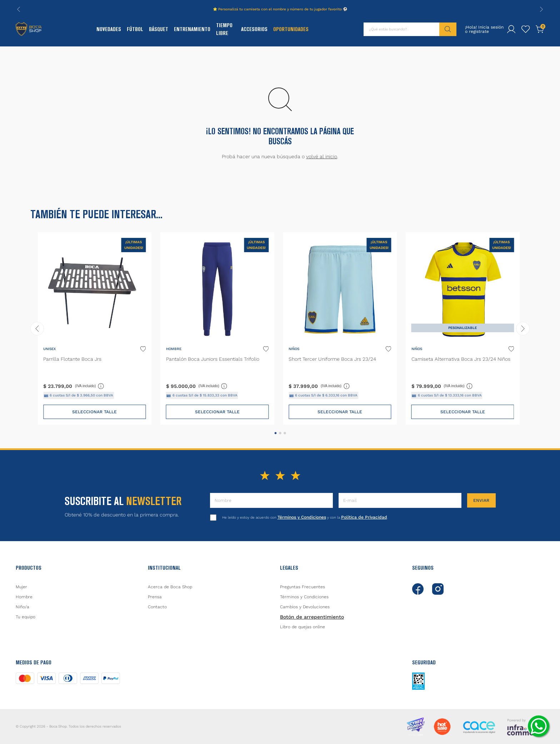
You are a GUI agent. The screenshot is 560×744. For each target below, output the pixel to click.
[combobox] (410, 29)
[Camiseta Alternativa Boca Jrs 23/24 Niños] (463, 328)
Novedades (109, 29)
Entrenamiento (192, 29)
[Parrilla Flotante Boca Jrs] (94, 328)
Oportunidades (291, 29)
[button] (276, 433)
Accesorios (254, 29)
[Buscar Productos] (448, 29)
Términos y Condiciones (302, 517)
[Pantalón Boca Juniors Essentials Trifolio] (217, 328)
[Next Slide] (541, 9)
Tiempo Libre (224, 29)
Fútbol (135, 29)
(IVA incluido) (90, 386)
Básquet (159, 29)
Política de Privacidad (364, 517)
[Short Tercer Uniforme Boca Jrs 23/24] (340, 328)
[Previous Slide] (19, 9)
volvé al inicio (322, 156)
